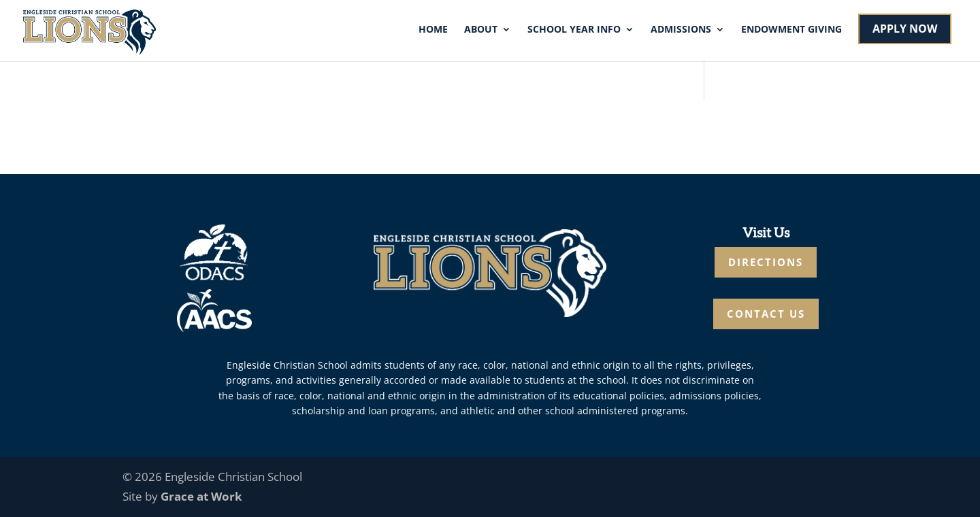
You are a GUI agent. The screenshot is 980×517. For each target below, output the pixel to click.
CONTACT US (766, 314)
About (481, 30)
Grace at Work (201, 496)
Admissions (681, 30)
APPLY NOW (905, 29)
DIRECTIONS (766, 262)
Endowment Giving (791, 30)
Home (433, 30)
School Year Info (574, 30)
